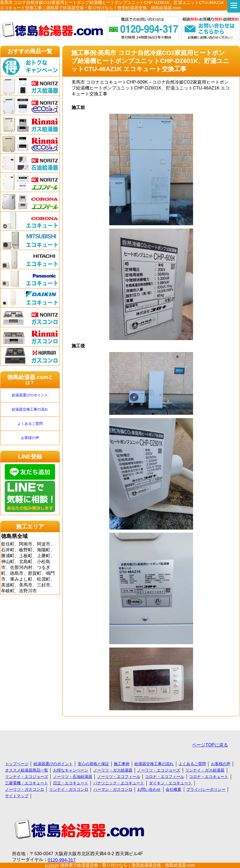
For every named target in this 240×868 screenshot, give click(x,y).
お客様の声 (30, 438)
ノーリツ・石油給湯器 (73, 777)
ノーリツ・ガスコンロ (25, 789)
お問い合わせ (149, 789)
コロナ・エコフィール (165, 777)
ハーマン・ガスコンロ (113, 789)
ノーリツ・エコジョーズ (159, 770)
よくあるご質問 (30, 424)
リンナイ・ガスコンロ (69, 789)
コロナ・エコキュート (209, 777)
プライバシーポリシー (206, 789)
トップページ (17, 764)
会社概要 (174, 789)
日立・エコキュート (71, 783)
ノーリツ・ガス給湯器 (113, 770)
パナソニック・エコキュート (119, 783)
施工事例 (122, 764)
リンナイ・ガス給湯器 (205, 770)
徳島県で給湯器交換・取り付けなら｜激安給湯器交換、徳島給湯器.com (128, 865)
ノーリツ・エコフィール (119, 777)
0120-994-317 (62, 860)
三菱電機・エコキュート (27, 783)
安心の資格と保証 (93, 764)
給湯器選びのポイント (30, 395)
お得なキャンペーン (71, 770)
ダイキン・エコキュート (170, 783)
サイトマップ (17, 796)
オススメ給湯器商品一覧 (27, 770)
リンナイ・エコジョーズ (27, 777)
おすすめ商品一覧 (30, 51)
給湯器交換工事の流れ (30, 409)
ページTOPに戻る (210, 745)
